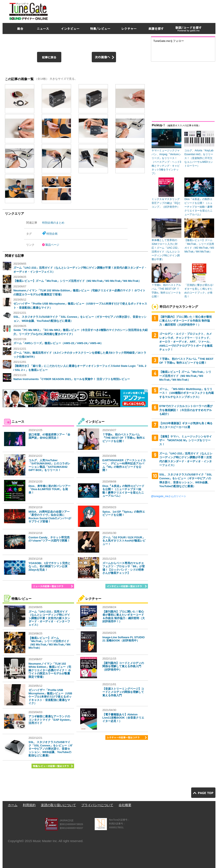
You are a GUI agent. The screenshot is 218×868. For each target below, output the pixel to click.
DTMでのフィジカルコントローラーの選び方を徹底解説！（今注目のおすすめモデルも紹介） (186, 410)
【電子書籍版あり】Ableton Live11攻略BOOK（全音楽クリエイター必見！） (123, 718)
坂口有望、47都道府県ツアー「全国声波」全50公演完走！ (49, 436)
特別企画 (52, 234)
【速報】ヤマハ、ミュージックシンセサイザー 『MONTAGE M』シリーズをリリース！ (186, 440)
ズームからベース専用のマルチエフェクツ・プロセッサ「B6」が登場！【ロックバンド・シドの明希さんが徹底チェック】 (124, 568)
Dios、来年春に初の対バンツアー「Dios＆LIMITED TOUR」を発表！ (49, 489)
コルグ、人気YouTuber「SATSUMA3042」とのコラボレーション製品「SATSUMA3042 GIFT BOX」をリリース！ (49, 465)
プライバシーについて (97, 805)
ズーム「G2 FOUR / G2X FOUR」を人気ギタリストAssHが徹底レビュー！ (124, 541)
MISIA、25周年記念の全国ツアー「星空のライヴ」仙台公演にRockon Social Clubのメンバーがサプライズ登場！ (50, 517)
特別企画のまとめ (53, 223)
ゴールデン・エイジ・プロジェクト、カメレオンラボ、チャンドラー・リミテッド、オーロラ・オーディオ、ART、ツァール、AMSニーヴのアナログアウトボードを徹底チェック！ (186, 342)
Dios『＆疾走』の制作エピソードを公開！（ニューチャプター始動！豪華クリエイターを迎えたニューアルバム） (123, 491)
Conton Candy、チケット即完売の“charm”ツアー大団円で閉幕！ (49, 539)
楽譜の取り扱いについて (58, 805)
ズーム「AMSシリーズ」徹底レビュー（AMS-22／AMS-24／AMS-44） (58, 343)
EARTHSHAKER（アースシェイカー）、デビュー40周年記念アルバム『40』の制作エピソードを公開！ (124, 465)
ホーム (13, 805)
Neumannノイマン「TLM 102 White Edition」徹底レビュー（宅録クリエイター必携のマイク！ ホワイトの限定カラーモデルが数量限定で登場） (50, 670)
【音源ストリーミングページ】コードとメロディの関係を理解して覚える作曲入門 (123, 692)
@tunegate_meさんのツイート (169, 496)
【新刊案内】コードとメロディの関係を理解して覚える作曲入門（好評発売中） (123, 666)
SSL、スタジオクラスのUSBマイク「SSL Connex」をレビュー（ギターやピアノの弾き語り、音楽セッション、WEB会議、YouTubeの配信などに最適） (50, 749)
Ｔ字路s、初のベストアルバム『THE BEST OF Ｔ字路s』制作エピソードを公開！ (124, 438)
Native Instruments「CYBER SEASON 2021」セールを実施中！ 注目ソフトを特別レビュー (72, 379)
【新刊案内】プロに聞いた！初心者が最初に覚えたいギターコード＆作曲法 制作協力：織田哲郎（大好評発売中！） (124, 617)
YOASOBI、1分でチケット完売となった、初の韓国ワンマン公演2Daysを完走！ (49, 566)
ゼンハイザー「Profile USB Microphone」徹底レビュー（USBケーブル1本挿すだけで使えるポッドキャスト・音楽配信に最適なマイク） (50, 697)
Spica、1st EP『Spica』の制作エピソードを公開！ (124, 513)
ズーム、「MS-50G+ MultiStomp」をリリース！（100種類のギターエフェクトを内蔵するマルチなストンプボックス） (186, 393)
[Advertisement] (138, 10)
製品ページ (52, 245)
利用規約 (29, 805)
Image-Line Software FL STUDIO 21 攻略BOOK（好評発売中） (123, 639)
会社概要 (125, 805)
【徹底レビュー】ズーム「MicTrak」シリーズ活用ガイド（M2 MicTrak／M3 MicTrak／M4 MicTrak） (77, 281)
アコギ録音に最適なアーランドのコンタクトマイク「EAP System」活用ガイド (50, 720)
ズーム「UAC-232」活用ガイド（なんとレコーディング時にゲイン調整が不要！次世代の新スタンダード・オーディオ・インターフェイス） (49, 618)
